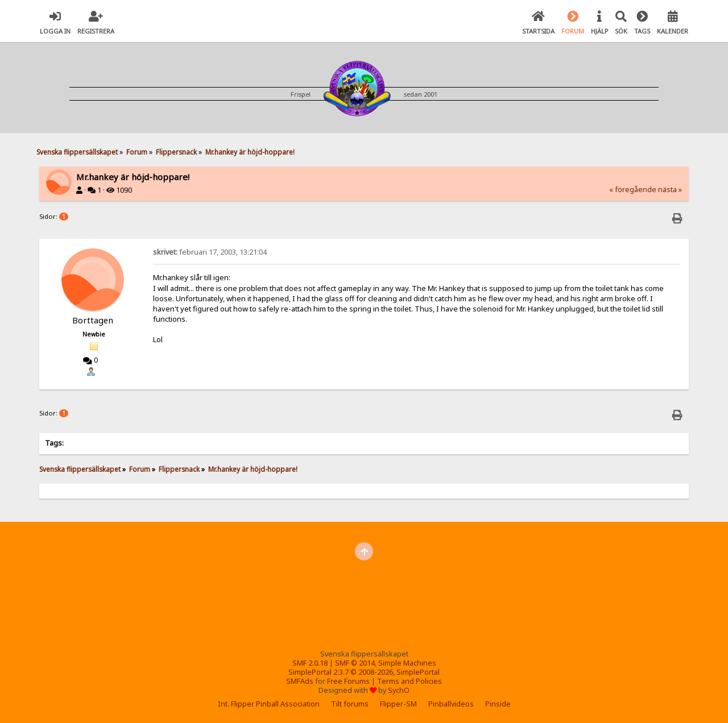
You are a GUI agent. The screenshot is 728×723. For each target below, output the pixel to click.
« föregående (633, 190)
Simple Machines (407, 663)
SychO (399, 690)
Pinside (498, 704)
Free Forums (348, 681)
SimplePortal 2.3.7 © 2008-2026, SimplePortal (364, 672)
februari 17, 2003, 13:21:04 (210, 252)
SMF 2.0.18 (310, 663)
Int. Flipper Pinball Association (269, 704)
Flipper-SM (398, 704)
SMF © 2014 (355, 663)
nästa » (670, 190)
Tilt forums (350, 704)
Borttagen (93, 320)
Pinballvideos (451, 704)
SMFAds (300, 681)
